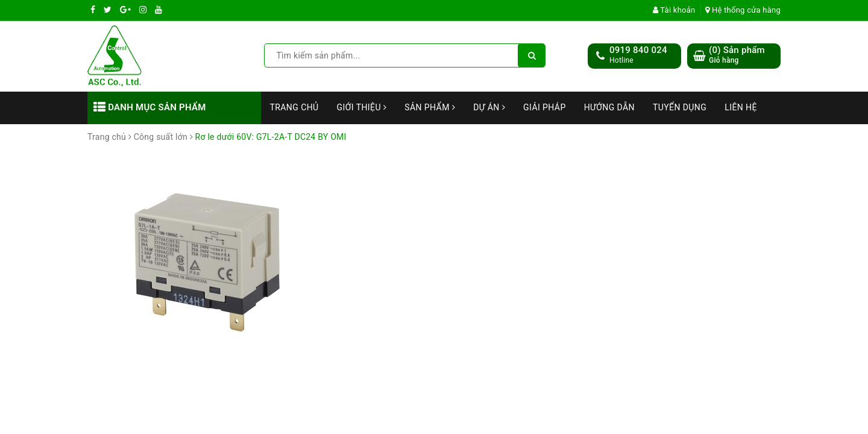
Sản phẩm (430, 107)
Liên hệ (741, 107)
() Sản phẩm (737, 55)
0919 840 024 (638, 50)
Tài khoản (674, 10)
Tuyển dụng (680, 107)
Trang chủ (294, 107)
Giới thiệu (362, 107)
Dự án (489, 107)
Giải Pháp (545, 107)
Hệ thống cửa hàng (743, 10)
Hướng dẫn (609, 107)
